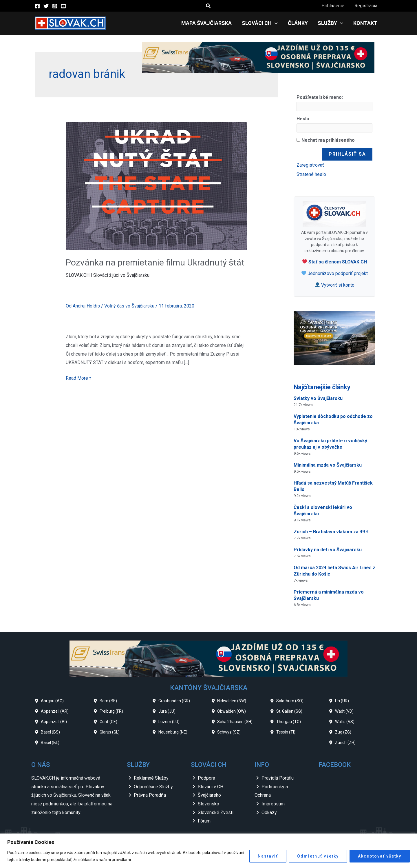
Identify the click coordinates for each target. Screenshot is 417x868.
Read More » (79, 377)
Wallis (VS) (345, 722)
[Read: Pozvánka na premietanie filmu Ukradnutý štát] (157, 186)
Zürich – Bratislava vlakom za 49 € (331, 532)
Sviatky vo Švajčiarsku (318, 398)
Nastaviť (268, 856)
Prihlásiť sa (347, 154)
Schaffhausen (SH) (235, 722)
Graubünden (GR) (174, 701)
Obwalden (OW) (232, 711)
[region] (209, 851)
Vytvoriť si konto (335, 285)
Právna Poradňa (150, 795)
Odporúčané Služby (153, 787)
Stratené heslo (311, 174)
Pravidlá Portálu (278, 778)
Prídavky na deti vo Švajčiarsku (328, 550)
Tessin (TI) (286, 732)
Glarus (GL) (110, 732)
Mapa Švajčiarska (210, 23)
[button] (209, 6)
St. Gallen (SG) (289, 711)
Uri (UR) (342, 701)
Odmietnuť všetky (318, 856)
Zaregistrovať (310, 165)
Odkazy (269, 813)
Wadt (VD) (344, 711)
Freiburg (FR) (111, 711)
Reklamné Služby (151, 778)
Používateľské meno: (320, 97)
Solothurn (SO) (290, 701)
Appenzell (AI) (54, 722)
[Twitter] (46, 6)
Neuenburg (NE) (173, 732)
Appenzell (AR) (55, 711)
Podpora (206, 778)
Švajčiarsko (209, 795)
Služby (332, 23)
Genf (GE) (108, 722)
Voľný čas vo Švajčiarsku (129, 306)
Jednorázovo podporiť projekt (335, 273)
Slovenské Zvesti (216, 813)
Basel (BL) (50, 743)
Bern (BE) (108, 701)
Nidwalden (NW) (232, 701)
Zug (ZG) (343, 732)
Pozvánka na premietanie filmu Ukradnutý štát (155, 262)
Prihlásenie (334, 6)
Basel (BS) (50, 732)
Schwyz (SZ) (229, 732)
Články (300, 23)
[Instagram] (55, 6)
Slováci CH (262, 23)
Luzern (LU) (169, 722)
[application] (277, 23)
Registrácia (366, 6)
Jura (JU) (167, 711)
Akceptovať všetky (380, 856)
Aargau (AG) (52, 701)
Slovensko (209, 804)
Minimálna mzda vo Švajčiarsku (328, 465)
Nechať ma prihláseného (328, 140)
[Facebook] (37, 6)
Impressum (273, 804)
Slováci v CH (211, 787)
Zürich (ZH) (345, 743)
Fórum (204, 821)
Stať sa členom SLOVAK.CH (335, 262)
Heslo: (303, 119)
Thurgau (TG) (289, 722)
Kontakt (366, 23)
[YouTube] (63, 6)
